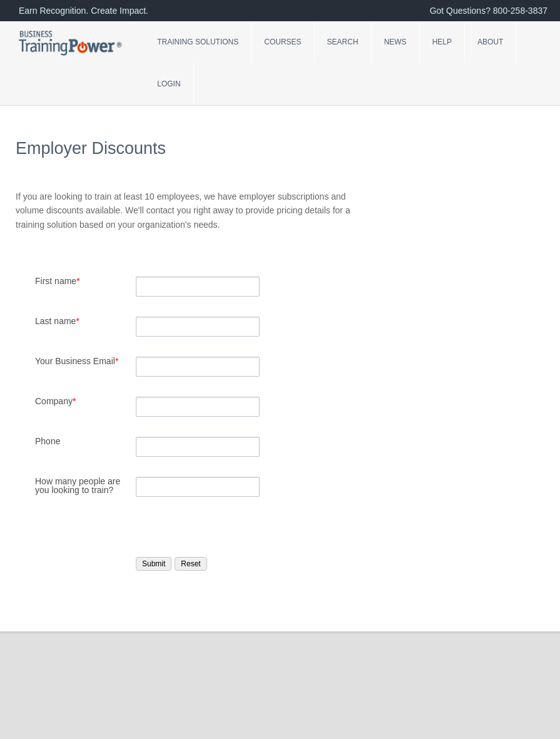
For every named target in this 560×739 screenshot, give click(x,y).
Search (343, 42)
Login (169, 84)
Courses (283, 42)
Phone (48, 441)
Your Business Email (77, 361)
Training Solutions (198, 42)
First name (58, 281)
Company (55, 401)
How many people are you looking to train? (78, 486)
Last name (57, 321)
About (490, 42)
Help (442, 42)
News (395, 42)
